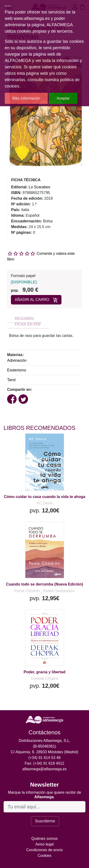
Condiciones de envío (45, 850)
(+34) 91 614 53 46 (45, 758)
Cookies (45, 856)
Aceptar (63, 98)
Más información (26, 98)
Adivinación (17, 360)
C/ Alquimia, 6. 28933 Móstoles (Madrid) (44, 752)
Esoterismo (17, 370)
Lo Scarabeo (40, 187)
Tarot (11, 380)
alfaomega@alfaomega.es (44, 769)
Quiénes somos (44, 839)
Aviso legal (44, 844)
